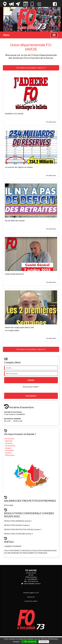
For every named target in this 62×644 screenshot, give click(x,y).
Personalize (44, 642)
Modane (8, 448)
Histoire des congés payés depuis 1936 (19, 327)
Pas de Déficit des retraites (15, 221)
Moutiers (9, 453)
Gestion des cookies (31, 601)
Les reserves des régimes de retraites (19, 167)
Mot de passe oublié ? (31, 387)
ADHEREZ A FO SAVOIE (14, 114)
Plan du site (31, 597)
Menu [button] (6, 35)
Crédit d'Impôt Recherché (14, 274)
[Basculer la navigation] (54, 35)
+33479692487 (32, 579)
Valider (31, 380)
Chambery (9, 443)
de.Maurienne (11, 446)
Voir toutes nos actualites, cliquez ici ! (31, 68)
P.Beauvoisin (10, 455)
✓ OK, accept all (29, 642)
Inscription (31, 396)
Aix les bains (10, 439)
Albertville (9, 441)
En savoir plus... (52, 122)
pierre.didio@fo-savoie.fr (32, 584)
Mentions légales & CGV (31, 593)
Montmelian (10, 450)
